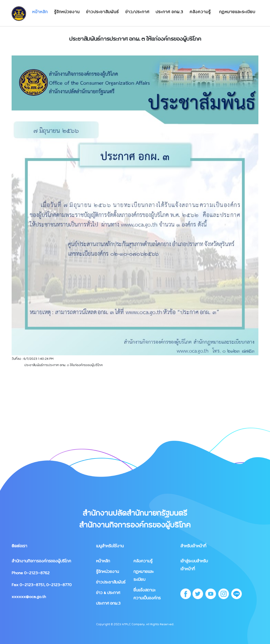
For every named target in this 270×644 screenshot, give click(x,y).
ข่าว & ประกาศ (108, 592)
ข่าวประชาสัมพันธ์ (102, 12)
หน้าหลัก (40, 12)
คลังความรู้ (200, 12)
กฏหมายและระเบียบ (237, 12)
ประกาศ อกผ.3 (169, 12)
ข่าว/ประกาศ (137, 12)
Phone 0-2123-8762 (31, 573)
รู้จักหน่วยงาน (67, 12)
